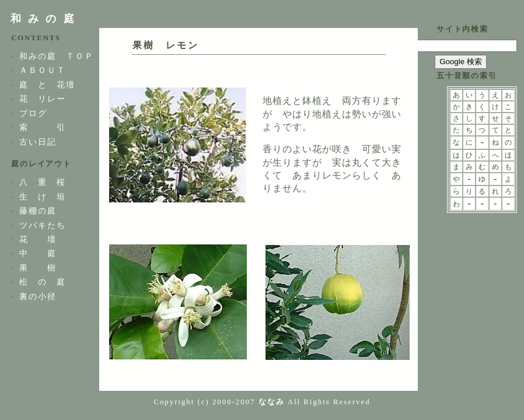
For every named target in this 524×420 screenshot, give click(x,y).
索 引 (43, 127)
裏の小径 (38, 296)
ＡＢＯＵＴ (43, 70)
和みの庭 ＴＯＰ (57, 56)
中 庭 (38, 253)
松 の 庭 (43, 282)
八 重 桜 (43, 182)
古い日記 (38, 142)
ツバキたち (43, 225)
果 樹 (38, 268)
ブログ (33, 113)
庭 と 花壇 (47, 85)
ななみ (272, 402)
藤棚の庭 (38, 211)
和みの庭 (46, 19)
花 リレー (43, 99)
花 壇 (38, 239)
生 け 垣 (43, 197)
